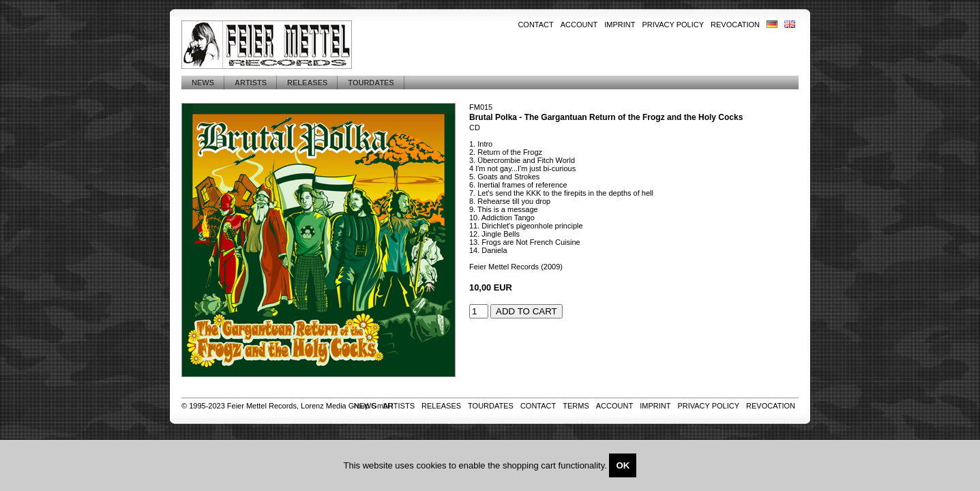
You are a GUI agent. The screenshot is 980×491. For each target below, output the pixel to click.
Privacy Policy (673, 25)
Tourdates (371, 83)
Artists (251, 83)
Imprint (620, 25)
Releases (307, 83)
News (203, 83)
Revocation (735, 25)
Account (579, 25)
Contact (535, 25)
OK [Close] (623, 465)
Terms (576, 406)
